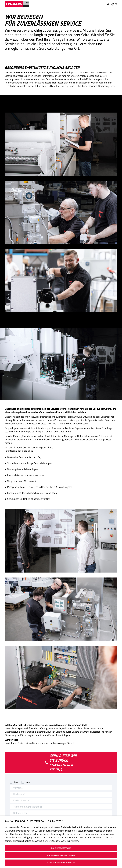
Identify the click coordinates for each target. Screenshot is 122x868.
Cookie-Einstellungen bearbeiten (61, 863)
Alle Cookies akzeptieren (61, 848)
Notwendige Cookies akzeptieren (61, 855)
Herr (28, 782)
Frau (16, 782)
